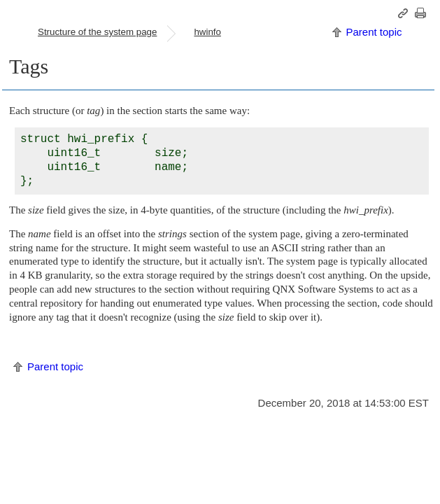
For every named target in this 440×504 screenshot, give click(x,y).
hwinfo (207, 32)
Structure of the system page (97, 32)
